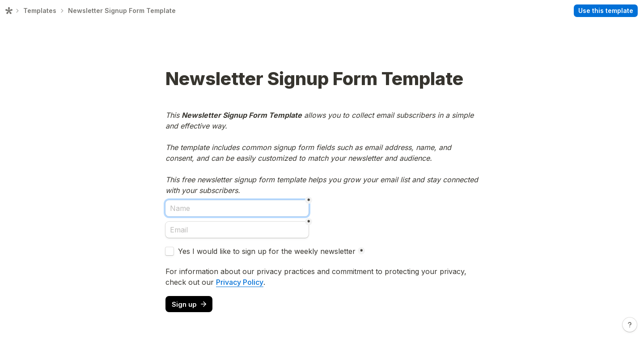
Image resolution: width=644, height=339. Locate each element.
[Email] (237, 230)
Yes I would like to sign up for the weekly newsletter (267, 251)
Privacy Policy (240, 282)
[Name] (237, 208)
